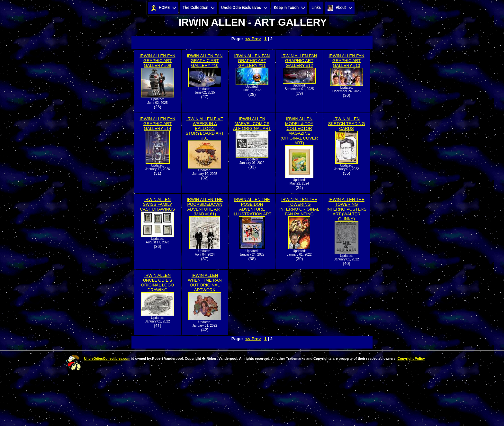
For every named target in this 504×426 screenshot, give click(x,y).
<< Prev (253, 39)
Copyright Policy (411, 358)
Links (316, 8)
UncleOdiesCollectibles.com (107, 358)
